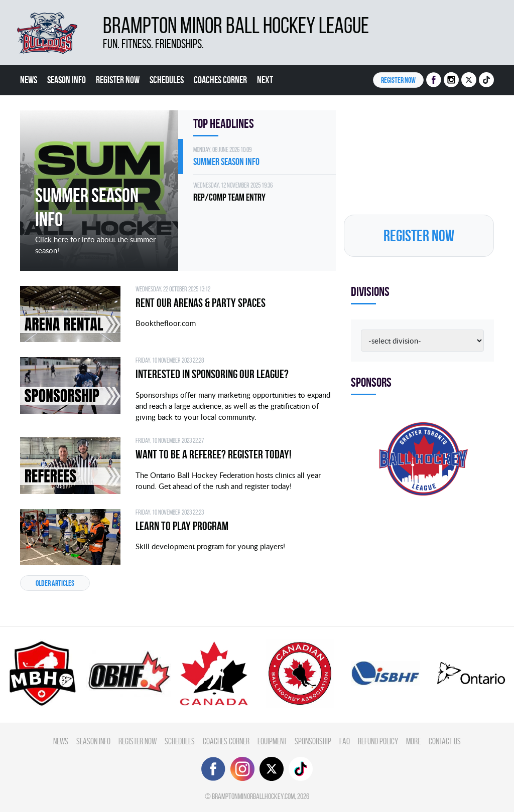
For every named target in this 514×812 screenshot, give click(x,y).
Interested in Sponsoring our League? (212, 374)
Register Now (118, 80)
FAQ (345, 741)
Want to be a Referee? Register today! (214, 454)
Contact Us (445, 741)
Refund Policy (378, 741)
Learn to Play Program (182, 526)
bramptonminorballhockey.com (253, 796)
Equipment (272, 741)
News (29, 80)
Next (265, 80)
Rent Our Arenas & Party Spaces (201, 303)
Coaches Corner (220, 80)
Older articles (55, 583)
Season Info (67, 80)
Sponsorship (313, 741)
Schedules (167, 80)
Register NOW (398, 80)
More (413, 741)
